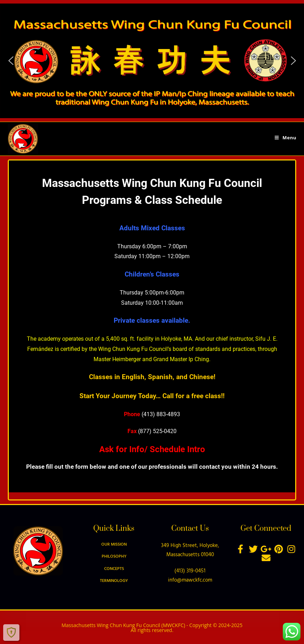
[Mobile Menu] (285, 138)
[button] (11, 61)
